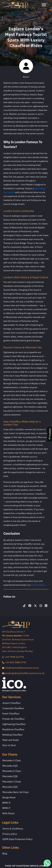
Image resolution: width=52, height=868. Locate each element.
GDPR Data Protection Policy (17, 839)
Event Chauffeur (11, 714)
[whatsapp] (47, 863)
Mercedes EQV (10, 787)
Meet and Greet (11, 740)
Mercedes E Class (12, 771)
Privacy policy (10, 834)
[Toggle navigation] (45, 5)
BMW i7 (6, 808)
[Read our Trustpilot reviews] (50, 434)
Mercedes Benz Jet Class (16, 792)
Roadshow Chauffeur (13, 730)
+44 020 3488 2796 (14, 663)
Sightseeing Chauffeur (14, 724)
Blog (5, 854)
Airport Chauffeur (12, 703)
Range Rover (9, 798)
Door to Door (9, 745)
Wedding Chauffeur (13, 735)
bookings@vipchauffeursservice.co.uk (23, 673)
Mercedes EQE (10, 776)
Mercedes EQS (10, 766)
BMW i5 (6, 803)
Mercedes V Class (12, 782)
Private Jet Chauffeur (14, 719)
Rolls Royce (8, 813)
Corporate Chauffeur (13, 708)
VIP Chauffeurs (38, 585)
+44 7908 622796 (13, 657)
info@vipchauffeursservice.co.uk (20, 668)
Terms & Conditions (13, 829)
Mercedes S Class (12, 761)
